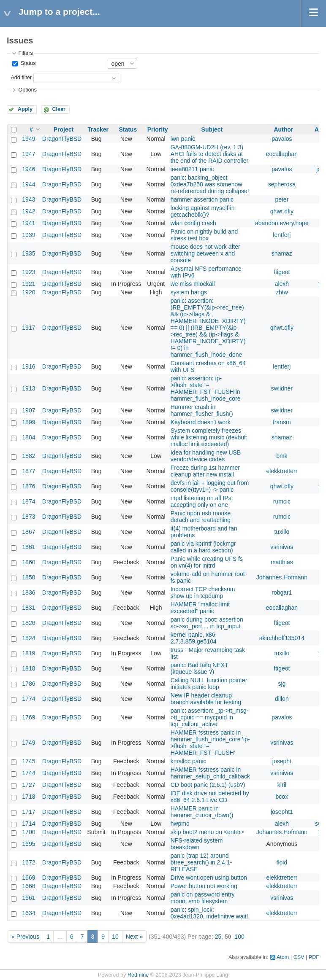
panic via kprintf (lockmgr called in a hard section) (203, 547)
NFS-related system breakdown (197, 844)
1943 (29, 199)
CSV (299, 957)
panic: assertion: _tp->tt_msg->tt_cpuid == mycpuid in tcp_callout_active (210, 717)
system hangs (189, 292)
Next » (134, 937)
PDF (314, 957)
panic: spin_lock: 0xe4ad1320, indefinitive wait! (209, 913)
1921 (29, 284)
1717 (29, 812)
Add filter (21, 78)
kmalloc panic (189, 761)
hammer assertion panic (202, 199)
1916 (29, 366)
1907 (29, 410)
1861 (29, 547)
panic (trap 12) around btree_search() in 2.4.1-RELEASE (201, 862)
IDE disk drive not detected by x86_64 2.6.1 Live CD (210, 797)
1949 (29, 139)
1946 (29, 169)
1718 (29, 797)
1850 (29, 577)
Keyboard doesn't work (201, 422)
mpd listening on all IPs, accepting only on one (202, 501)
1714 (29, 824)
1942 (29, 211)
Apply (25, 109)
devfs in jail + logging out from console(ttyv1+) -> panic (210, 486)
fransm (282, 422)
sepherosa (282, 184)
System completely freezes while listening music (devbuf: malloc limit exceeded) (209, 437)
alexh (282, 284)
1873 (29, 517)
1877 (29, 471)
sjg (282, 684)
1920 (29, 292)
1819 (29, 653)
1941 (29, 223)
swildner (282, 388)
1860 (29, 562)
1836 (29, 592)
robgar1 (282, 592)
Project (64, 129)
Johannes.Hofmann (282, 577)
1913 (29, 388)
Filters (25, 53)
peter (282, 199)
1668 (29, 886)
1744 (29, 773)
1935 (29, 253)
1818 (29, 668)
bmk (282, 456)
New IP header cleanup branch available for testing (206, 699)
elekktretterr (282, 471)
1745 (29, 761)
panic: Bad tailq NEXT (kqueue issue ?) (200, 668)
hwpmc (180, 824)
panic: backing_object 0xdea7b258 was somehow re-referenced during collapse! (210, 184)
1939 (29, 235)
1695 (29, 844)
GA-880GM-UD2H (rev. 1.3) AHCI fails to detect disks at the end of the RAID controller (209, 154)
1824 (29, 638)
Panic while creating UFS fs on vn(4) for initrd (207, 562)
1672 (29, 862)
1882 (29, 456)
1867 (29, 532)
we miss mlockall (193, 284)
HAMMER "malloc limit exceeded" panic (200, 608)
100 (239, 937)
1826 (29, 623)
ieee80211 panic (192, 169)
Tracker (98, 129)
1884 (29, 437)
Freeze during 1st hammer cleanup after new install (205, 471)
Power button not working (204, 886)
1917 (29, 328)
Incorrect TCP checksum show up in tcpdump (203, 592)
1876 (29, 486)
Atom (283, 957)
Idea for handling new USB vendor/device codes (206, 456)
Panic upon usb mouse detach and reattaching (201, 517)
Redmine (138, 975)
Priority (158, 129)
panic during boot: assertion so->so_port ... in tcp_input (207, 623)
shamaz (282, 253)
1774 (29, 699)
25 (218, 937)
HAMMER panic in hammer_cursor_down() (202, 812)
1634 (29, 913)
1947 (29, 154)
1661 (29, 898)
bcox (282, 797)
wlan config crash (193, 223)
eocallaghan (282, 154)
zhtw (282, 292)
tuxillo (282, 532)
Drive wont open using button (209, 878)
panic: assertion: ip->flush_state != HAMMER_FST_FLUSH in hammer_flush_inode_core (206, 388)
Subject (212, 129)
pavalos (282, 139)
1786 (29, 684)
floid (282, 862)
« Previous (25, 937)
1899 (29, 422)
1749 (29, 743)
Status (27, 63)
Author (283, 129)
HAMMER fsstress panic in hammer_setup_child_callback (210, 773)
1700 (29, 832)
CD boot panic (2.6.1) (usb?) (208, 785)
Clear (59, 109)
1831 (29, 608)
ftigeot (282, 272)
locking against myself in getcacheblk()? (203, 211)
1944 (29, 184)
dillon (282, 699)
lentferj (282, 235)
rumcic (282, 501)
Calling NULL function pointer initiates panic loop (209, 684)
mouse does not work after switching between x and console (205, 253)
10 (115, 937)
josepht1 (282, 812)
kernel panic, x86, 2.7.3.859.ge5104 (194, 638)
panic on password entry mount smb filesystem (203, 898)
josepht (282, 761)
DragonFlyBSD (62, 139)
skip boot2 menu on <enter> (207, 832)
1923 (29, 272)
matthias (282, 562)
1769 (29, 717)
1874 (29, 501)
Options (27, 90)
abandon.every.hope (282, 223)
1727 (29, 785)
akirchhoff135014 (282, 638)
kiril (282, 785)
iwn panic (183, 139)
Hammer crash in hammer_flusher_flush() (202, 410)
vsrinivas (282, 547)
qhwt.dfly (282, 211)
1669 (29, 878)
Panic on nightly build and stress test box (204, 235)
